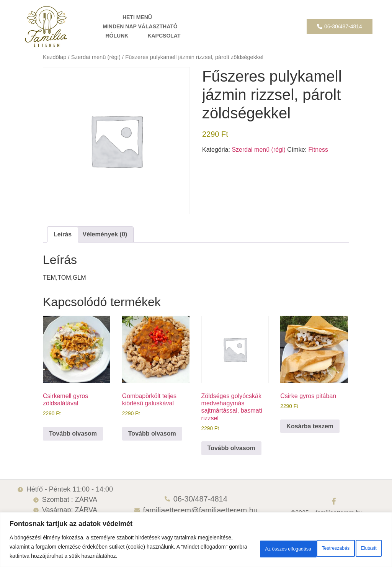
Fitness (318, 150)
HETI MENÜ (137, 17)
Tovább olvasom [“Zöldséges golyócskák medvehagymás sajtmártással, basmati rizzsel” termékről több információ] (231, 448)
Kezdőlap (55, 57)
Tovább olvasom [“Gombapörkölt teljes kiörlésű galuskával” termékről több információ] (152, 433)
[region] (196, 535)
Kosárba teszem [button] (310, 426)
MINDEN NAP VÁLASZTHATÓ (140, 26)
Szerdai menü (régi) (96, 57)
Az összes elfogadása (345, 542)
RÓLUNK (117, 36)
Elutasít (285, 542)
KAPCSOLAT (164, 36)
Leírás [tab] (63, 234)
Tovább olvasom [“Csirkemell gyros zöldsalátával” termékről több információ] (73, 433)
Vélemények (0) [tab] (105, 234)
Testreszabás (235, 542)
